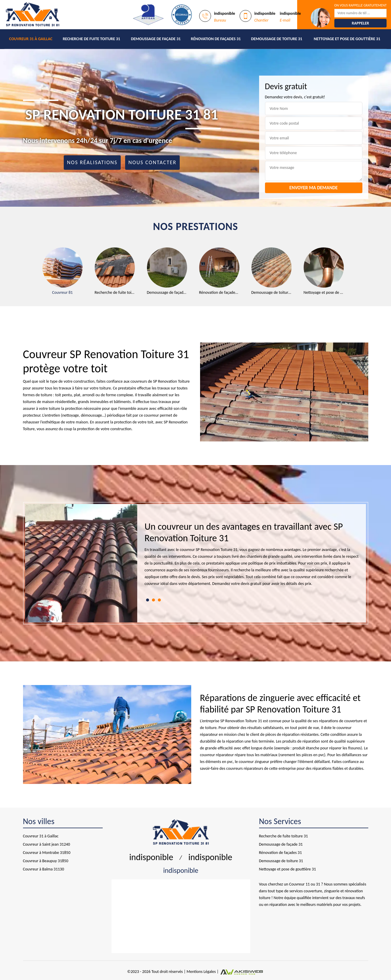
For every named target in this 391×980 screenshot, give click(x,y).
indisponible (224, 13)
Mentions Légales (201, 972)
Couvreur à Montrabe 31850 (47, 853)
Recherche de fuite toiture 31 (92, 39)
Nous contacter (152, 162)
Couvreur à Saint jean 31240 (47, 844)
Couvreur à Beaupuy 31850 (46, 861)
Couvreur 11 (300, 884)
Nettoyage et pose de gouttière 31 (347, 39)
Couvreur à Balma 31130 (44, 869)
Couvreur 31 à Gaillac (31, 39)
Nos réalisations (92, 162)
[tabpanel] (252, 556)
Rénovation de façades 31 (216, 39)
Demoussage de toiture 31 (277, 39)
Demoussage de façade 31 (156, 39)
